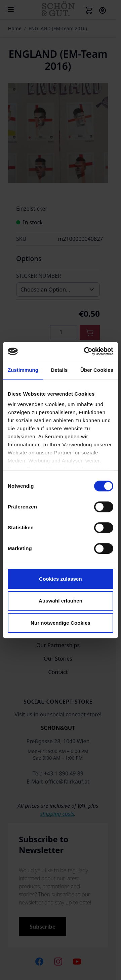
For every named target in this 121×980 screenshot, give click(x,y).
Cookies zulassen (60, 579)
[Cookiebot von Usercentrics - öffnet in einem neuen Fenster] (85, 351)
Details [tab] (59, 370)
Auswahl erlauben (61, 601)
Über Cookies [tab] (97, 370)
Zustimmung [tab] (23, 370)
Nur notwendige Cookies (61, 623)
